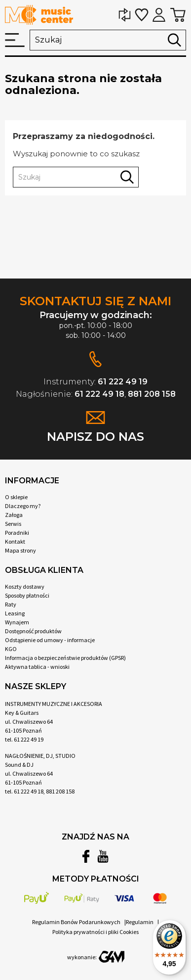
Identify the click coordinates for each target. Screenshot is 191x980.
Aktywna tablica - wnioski (37, 667)
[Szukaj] (108, 40)
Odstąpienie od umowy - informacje (50, 640)
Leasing (15, 613)
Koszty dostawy (25, 586)
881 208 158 (152, 394)
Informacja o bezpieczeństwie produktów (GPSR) (65, 658)
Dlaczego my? (23, 506)
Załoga (14, 515)
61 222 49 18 (99, 394)
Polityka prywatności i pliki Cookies (95, 932)
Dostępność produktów (33, 631)
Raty (11, 604)
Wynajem (17, 622)
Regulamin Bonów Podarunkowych (76, 922)
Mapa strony (20, 550)
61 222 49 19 (123, 382)
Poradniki (17, 533)
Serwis (13, 524)
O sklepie (16, 497)
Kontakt (15, 541)
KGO (11, 649)
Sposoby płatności (27, 595)
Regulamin (140, 922)
